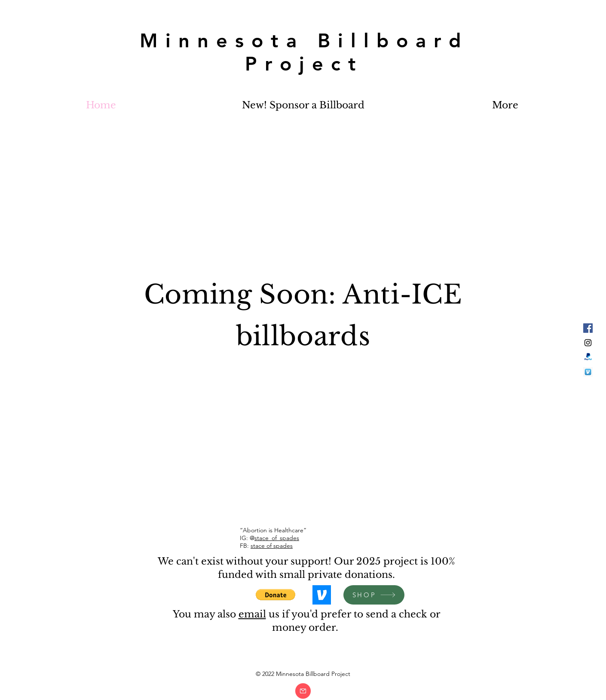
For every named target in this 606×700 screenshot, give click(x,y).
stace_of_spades (277, 538)
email (252, 614)
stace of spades (272, 546)
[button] (275, 595)
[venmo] (588, 372)
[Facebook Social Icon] (588, 328)
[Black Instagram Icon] (588, 343)
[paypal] (588, 357)
